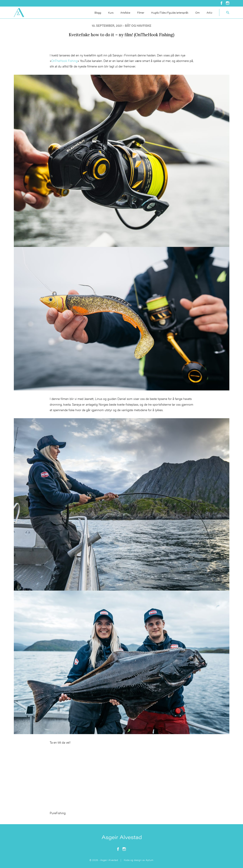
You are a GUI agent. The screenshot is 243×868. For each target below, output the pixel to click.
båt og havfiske (138, 25)
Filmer (141, 13)
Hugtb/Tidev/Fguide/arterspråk (170, 13)
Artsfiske (125, 13)
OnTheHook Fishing (64, 61)
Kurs (111, 13)
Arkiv (209, 13)
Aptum (150, 860)
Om (197, 13)
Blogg (98, 13)
